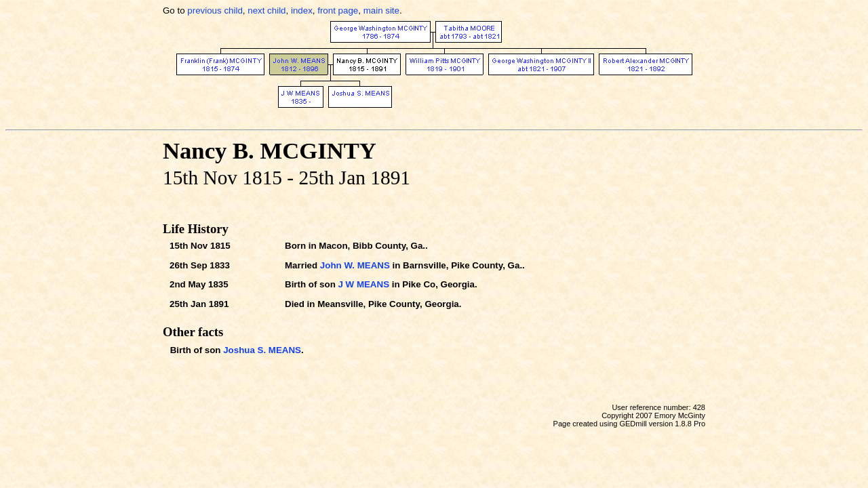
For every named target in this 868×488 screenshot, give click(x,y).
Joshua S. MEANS (262, 350)
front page (338, 11)
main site (381, 11)
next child (267, 11)
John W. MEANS (355, 265)
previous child (215, 11)
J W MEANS (363, 284)
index (302, 11)
